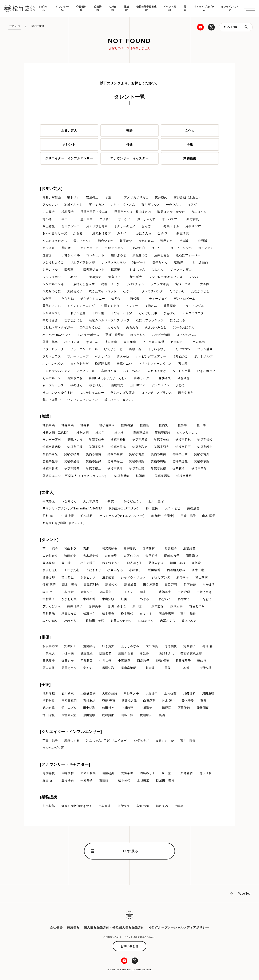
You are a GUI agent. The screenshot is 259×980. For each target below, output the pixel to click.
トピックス (44, 8)
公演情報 (98, 8)
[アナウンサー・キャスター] (65, 765)
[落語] (45, 417)
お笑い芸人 (69, 131)
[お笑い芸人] (51, 189)
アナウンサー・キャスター (129, 158)
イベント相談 (170, 8)
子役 (190, 144)
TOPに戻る (130, 851)
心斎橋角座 (81, 8)
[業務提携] (49, 797)
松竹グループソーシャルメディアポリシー (179, 928)
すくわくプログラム (204, 8)
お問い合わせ (129, 946)
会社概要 (56, 928)
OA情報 (113, 8)
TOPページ (15, 26)
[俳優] (45, 637)
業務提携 (190, 158)
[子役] (45, 685)
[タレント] (49, 540)
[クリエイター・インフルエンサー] (71, 732)
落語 (129, 131)
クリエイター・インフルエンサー (69, 158)
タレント (69, 144)
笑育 (185, 8)
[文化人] (47, 493)
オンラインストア (230, 8)
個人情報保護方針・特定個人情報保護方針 (114, 928)
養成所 (126, 8)
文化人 (190, 131)
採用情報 (73, 928)
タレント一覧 (62, 8)
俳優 (129, 144)
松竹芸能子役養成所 (146, 8)
